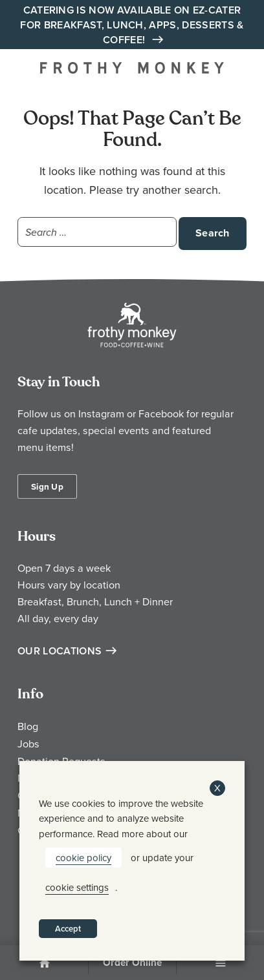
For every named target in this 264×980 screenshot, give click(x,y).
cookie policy (83, 858)
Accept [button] (68, 929)
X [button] (217, 788)
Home (44, 964)
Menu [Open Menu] (221, 964)
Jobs (28, 744)
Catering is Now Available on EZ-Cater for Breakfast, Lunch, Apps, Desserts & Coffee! (132, 25)
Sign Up (47, 486)
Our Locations (60, 651)
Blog (28, 726)
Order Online (132, 963)
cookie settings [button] (77, 887)
